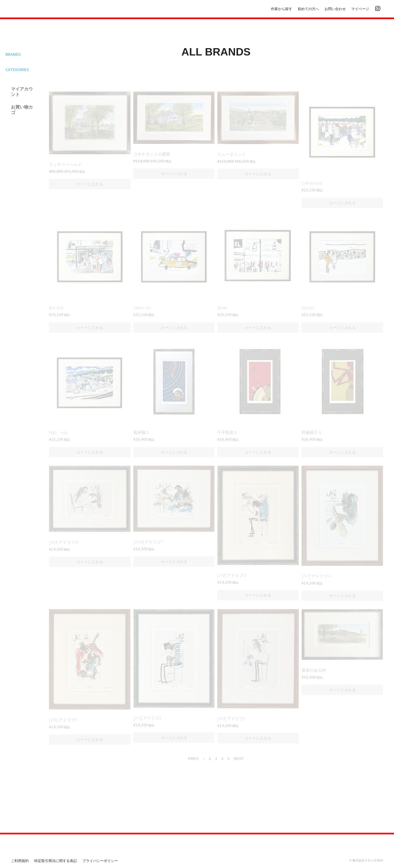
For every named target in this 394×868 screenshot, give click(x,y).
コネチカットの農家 (152, 154)
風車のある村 (314, 670)
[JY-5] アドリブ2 (147, 718)
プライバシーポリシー (100, 861)
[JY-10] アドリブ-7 (149, 542)
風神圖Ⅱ (141, 432)
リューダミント (232, 154)
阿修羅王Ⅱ (312, 432)
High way (58, 432)
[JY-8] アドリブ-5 (232, 575)
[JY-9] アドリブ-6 (63, 542)
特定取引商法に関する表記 (56, 861)
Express (308, 308)
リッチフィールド (65, 164)
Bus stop (56, 308)
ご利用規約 (20, 861)
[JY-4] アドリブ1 (231, 719)
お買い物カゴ (22, 110)
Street (222, 308)
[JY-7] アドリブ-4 (316, 576)
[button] (90, 184)
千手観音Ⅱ (228, 432)
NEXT (239, 759)
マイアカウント (22, 92)
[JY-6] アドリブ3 (63, 720)
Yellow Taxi (142, 308)
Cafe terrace (312, 183)
